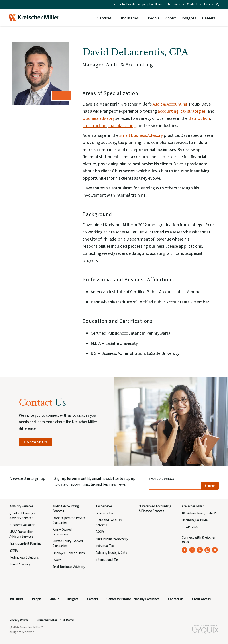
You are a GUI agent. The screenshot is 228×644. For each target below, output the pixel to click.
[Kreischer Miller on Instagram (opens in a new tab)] (207, 550)
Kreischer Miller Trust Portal (55, 620)
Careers (209, 18)
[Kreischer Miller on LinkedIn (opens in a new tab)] (192, 550)
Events (209, 4)
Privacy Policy (19, 620)
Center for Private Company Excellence (138, 4)
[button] (217, 4)
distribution (199, 118)
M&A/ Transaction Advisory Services (21, 534)
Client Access (175, 4)
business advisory (99, 118)
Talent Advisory (20, 564)
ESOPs (14, 551)
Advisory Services (21, 506)
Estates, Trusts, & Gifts (111, 553)
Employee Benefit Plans (69, 553)
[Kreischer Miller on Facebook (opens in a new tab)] (185, 550)
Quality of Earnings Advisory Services (22, 516)
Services (104, 18)
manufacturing (122, 126)
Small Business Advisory (141, 135)
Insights (189, 18)
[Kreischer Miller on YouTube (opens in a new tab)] (215, 550)
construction (94, 126)
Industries (130, 18)
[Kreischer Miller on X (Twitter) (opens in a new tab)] (200, 550)
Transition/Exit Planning (25, 544)
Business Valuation (22, 525)
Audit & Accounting (170, 104)
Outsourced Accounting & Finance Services (155, 509)
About (170, 18)
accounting (168, 111)
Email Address (162, 479)
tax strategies (193, 111)
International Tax (107, 560)
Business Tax (105, 513)
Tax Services (104, 506)
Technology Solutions (24, 558)
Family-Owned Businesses (62, 532)
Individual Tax (105, 546)
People (154, 18)
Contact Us (194, 4)
